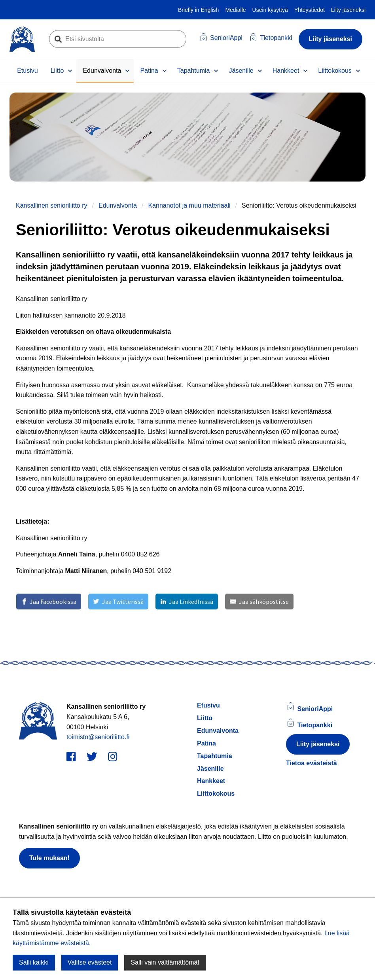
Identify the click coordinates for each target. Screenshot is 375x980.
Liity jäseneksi (348, 10)
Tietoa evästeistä (312, 763)
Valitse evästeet (90, 962)
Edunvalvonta (102, 71)
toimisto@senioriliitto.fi (98, 737)
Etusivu (27, 71)
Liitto (57, 71)
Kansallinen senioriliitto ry (52, 205)
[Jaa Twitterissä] (118, 602)
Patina (149, 71)
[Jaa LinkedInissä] (187, 602)
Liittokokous (335, 71)
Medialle (235, 10)
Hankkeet (286, 71)
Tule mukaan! (49, 858)
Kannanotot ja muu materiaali (189, 205)
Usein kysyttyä (270, 10)
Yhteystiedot (310, 10)
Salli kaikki (34, 962)
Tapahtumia (194, 71)
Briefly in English (199, 10)
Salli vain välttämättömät (165, 962)
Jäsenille (241, 71)
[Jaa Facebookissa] (49, 602)
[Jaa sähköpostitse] (259, 602)
